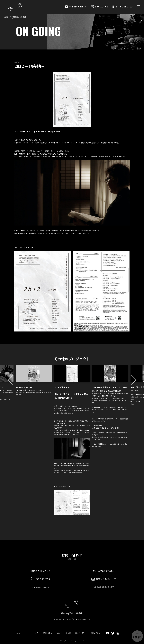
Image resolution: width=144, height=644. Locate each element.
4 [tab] (92, 528)
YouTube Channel (78, 7)
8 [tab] (108, 528)
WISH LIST (124, 7)
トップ (36, 633)
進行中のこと (47, 633)
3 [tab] (88, 528)
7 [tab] (104, 528)
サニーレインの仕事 (64, 633)
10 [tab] (117, 528)
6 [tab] (100, 528)
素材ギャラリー (81, 633)
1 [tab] (79, 528)
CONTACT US (102, 7)
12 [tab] (125, 528)
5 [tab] (96, 528)
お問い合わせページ (104, 579)
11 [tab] (121, 528)
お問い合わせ (96, 633)
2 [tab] (83, 528)
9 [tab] (113, 528)
